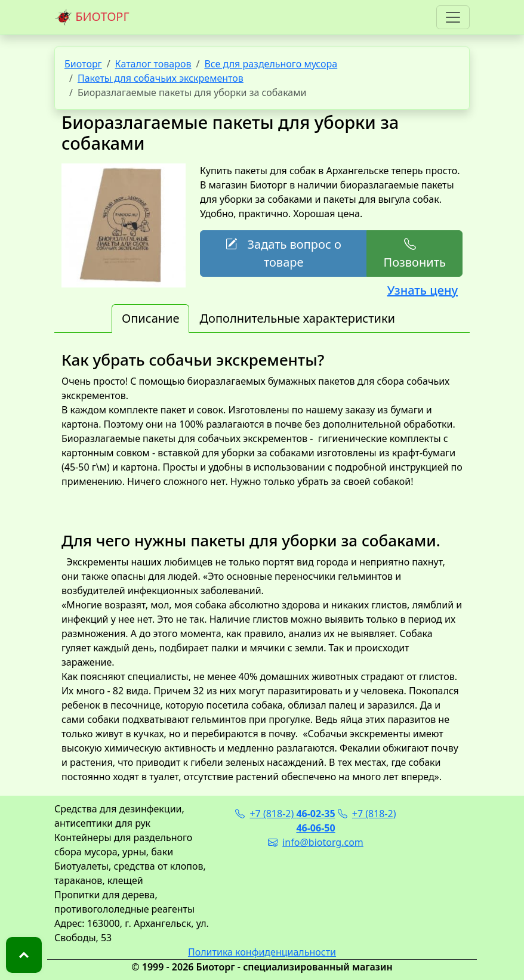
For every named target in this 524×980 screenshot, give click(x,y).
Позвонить (414, 253)
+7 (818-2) (285, 814)
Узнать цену (423, 290)
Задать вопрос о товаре (283, 253)
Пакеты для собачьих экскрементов (161, 78)
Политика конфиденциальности (262, 952)
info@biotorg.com (316, 842)
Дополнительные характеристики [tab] (297, 318)
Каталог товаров (153, 64)
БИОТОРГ (92, 17)
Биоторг (83, 64)
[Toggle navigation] (453, 17)
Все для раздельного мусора (271, 64)
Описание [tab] (150, 318)
